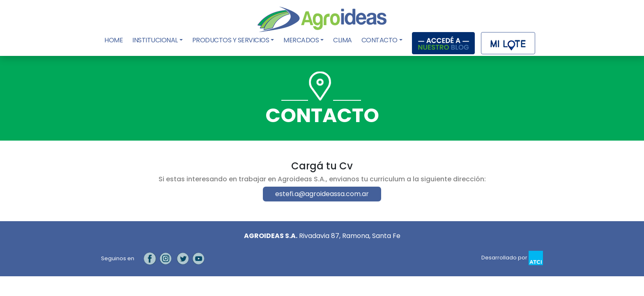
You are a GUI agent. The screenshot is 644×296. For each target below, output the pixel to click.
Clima (343, 40)
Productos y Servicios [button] (231, 40)
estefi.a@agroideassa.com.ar (322, 194)
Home (114, 40)
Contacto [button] (379, 40)
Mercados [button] (301, 40)
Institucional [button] (155, 40)
